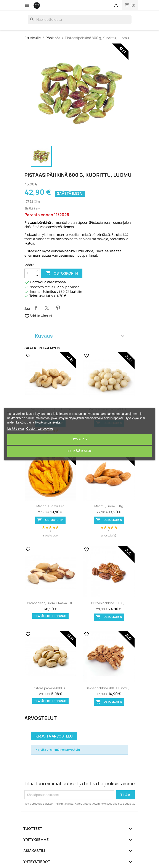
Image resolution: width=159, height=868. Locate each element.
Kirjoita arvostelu (54, 736)
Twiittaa (47, 308)
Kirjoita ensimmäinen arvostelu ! (59, 750)
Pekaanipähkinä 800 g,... (109, 603)
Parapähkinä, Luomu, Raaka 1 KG (50, 603)
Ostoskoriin (62, 273)
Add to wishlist (38, 316)
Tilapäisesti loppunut (50, 616)
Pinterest (58, 308)
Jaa (36, 308)
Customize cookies (40, 428)
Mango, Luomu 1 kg (50, 506)
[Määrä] (30, 273)
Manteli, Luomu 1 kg (109, 506)
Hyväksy (80, 439)
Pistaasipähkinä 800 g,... (50, 688)
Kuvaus (80, 336)
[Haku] (80, 19)
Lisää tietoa (15, 428)
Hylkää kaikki (79, 451)
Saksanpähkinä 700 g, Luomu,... (109, 688)
